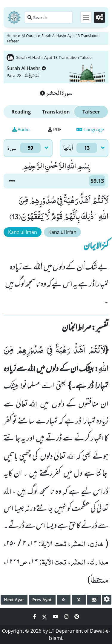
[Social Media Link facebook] (35, 617)
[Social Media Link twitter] (45, 617)
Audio (21, 129)
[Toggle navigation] (86, 17)
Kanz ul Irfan (62, 232)
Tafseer (91, 112)
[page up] (64, 600)
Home (12, 36)
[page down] (79, 600)
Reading (21, 112)
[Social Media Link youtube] (56, 617)
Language (90, 129)
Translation (56, 112)
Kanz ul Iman (23, 232)
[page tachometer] (94, 600)
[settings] (107, 600)
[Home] (14, 17)
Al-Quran (29, 36)
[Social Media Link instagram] (67, 617)
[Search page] (48, 17)
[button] (12, 181)
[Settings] (99, 17)
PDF (55, 129)
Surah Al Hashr (26, 68)
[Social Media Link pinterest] (77, 617)
